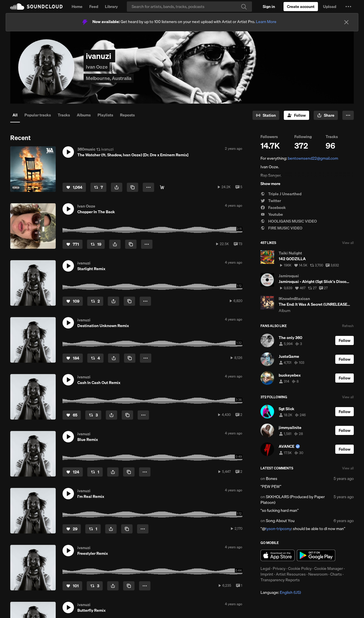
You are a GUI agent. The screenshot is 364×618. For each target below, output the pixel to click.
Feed (94, 7)
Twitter (271, 201)
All (15, 115)
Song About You (280, 521)
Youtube (272, 214)
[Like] (74, 187)
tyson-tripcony (278, 529)
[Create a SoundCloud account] (301, 7)
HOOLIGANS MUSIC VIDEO (289, 221)
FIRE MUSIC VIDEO (281, 228)
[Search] (189, 7)
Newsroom (318, 574)
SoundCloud (36, 7)
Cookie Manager (329, 568)
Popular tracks (38, 115)
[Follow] (296, 115)
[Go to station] (266, 115)
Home (77, 7)
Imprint (267, 574)
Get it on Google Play (316, 555)
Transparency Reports (280, 580)
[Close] (346, 22)
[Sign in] (269, 7)
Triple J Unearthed (281, 194)
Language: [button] (281, 592)
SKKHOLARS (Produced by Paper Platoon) (293, 500)
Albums (84, 115)
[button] (348, 7)
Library (111, 7)
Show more (270, 184)
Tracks (64, 115)
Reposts (127, 115)
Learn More (266, 22)
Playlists (105, 115)
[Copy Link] (133, 187)
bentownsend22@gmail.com (313, 158)
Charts (336, 574)
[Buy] (162, 187)
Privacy (279, 568)
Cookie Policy (300, 568)
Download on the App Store (278, 555)
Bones (272, 479)
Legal (265, 568)
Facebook (273, 208)
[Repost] (98, 187)
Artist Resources (291, 574)
